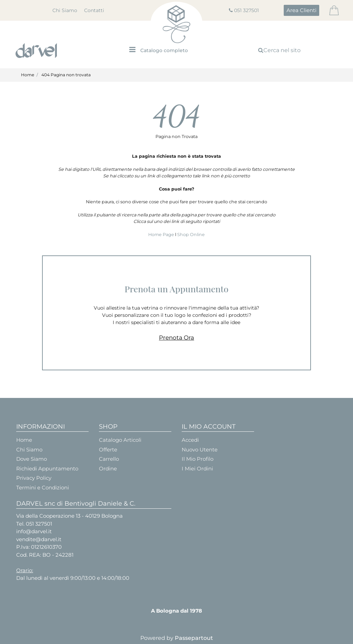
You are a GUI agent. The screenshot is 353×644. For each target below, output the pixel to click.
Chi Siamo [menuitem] (65, 10)
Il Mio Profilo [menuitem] (198, 459)
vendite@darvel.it (39, 539)
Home (28, 75)
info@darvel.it (34, 531)
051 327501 (246, 10)
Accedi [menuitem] (190, 440)
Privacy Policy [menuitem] (34, 478)
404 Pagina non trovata (66, 75)
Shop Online (191, 235)
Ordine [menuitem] (108, 469)
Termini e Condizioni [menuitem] (43, 487)
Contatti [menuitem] (94, 10)
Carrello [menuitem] (109, 459)
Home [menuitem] (24, 440)
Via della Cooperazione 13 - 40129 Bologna (69, 516)
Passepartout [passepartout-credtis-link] (194, 638)
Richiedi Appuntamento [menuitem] (47, 469)
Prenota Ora (176, 338)
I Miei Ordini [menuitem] (197, 469)
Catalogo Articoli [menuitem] (120, 440)
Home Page (162, 235)
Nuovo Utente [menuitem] (200, 450)
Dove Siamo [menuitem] (32, 459)
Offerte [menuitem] (108, 450)
